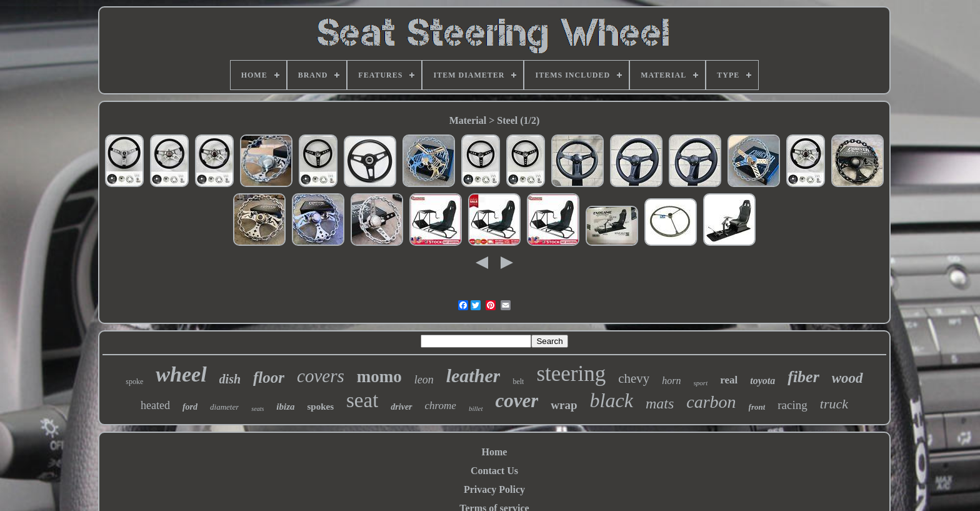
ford (190, 407)
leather (473, 376)
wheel (181, 374)
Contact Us (494, 471)
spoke (134, 382)
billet (476, 408)
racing (792, 405)
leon (424, 380)
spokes (320, 407)
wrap (564, 405)
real (729, 380)
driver (401, 407)
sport (701, 383)
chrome (441, 406)
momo (379, 377)
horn (671, 381)
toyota (762, 381)
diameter (224, 407)
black (612, 400)
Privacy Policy (494, 489)
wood (847, 378)
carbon (711, 402)
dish (230, 379)
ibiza (285, 407)
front (757, 407)
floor (269, 377)
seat (362, 400)
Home (495, 452)
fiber (803, 377)
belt (518, 382)
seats (257, 409)
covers (321, 376)
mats (660, 403)
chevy (634, 378)
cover (517, 401)
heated (155, 405)
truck (834, 404)
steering (571, 374)
